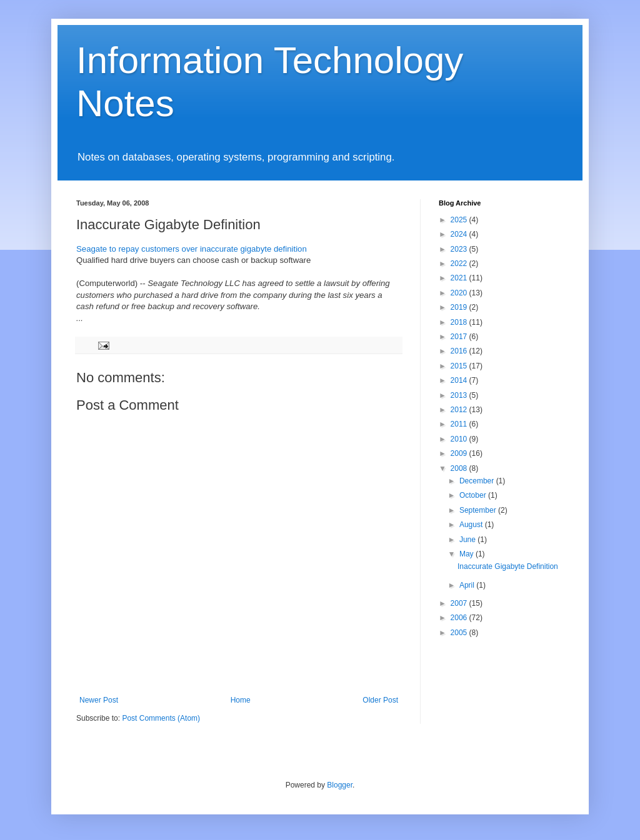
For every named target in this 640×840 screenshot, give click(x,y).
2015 (460, 366)
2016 (460, 351)
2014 (460, 380)
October (474, 495)
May (467, 554)
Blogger (340, 785)
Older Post (380, 700)
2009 (460, 453)
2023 (460, 249)
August (472, 525)
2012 (460, 410)
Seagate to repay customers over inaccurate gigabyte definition (192, 249)
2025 (460, 220)
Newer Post (99, 700)
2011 (460, 424)
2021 (460, 278)
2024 (460, 234)
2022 (460, 264)
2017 (460, 337)
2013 (460, 395)
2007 (460, 603)
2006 (460, 618)
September (479, 510)
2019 (460, 307)
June (468, 540)
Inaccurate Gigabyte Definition (508, 566)
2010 (460, 439)
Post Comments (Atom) (161, 718)
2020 (460, 293)
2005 (460, 633)
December (478, 481)
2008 (460, 468)
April (468, 585)
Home (241, 700)
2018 (460, 322)
